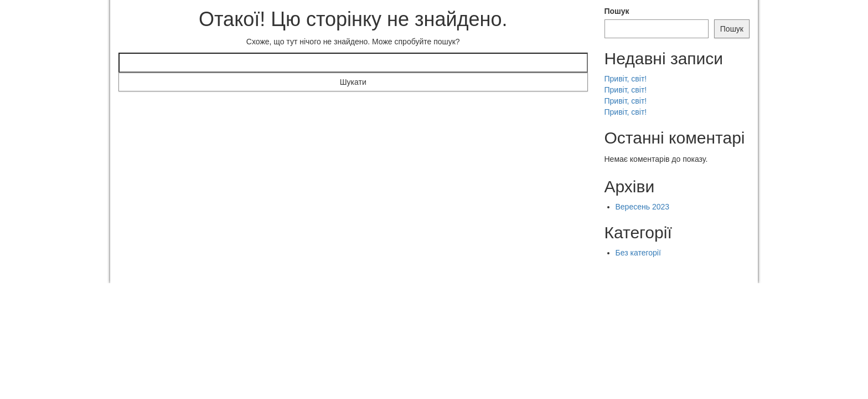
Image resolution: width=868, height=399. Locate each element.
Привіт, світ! (626, 79)
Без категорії (638, 253)
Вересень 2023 (643, 207)
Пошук (617, 11)
